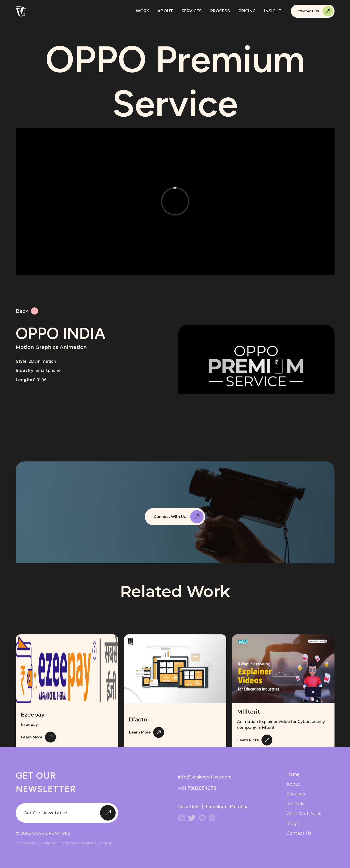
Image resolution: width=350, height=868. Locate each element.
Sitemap (106, 843)
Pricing (247, 11)
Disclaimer (49, 843)
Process (220, 11)
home (293, 774)
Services (192, 11)
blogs (292, 823)
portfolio (296, 804)
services (296, 794)
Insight (273, 11)
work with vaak (304, 813)
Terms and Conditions (78, 843)
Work (142, 11)
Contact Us (315, 11)
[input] (67, 813)
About (165, 11)
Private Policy (27, 843)
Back (27, 312)
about (293, 784)
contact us (299, 833)
